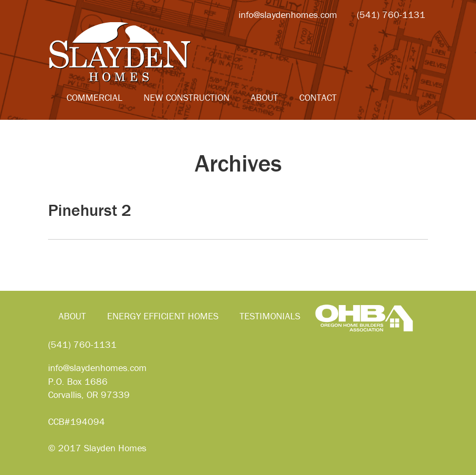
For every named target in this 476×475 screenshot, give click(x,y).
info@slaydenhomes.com (97, 368)
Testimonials (270, 316)
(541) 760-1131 (82, 344)
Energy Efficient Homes (163, 316)
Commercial (94, 97)
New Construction (187, 97)
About (264, 97)
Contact (318, 97)
